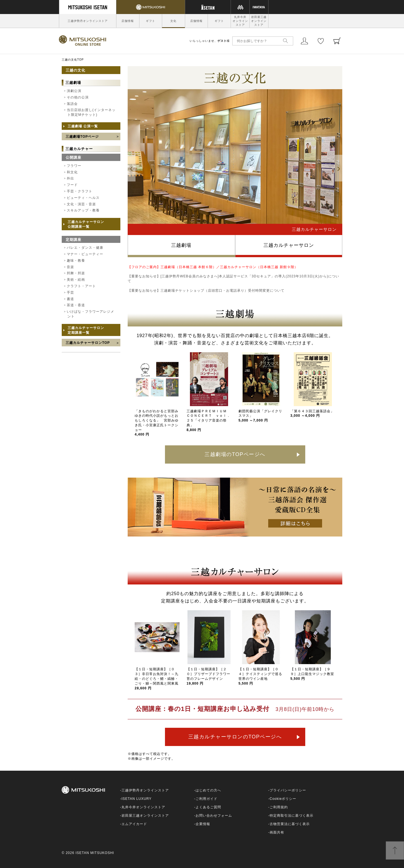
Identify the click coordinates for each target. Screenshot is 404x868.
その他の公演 (78, 97)
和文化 (72, 172)
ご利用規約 (279, 807)
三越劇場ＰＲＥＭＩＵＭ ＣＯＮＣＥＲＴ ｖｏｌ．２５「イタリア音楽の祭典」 (208, 421)
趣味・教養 (76, 261)
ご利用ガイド (206, 799)
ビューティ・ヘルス (83, 198)
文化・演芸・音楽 (81, 204)
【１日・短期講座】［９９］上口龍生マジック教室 (312, 674)
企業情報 (203, 824)
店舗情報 (128, 21)
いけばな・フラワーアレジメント (90, 314)
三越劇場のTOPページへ (235, 454)
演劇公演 (74, 91)
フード (72, 185)
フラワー (74, 166)
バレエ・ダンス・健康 (85, 248)
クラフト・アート (81, 286)
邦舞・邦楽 (76, 273)
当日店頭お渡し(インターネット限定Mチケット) (91, 112)
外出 (70, 178)
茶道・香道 (76, 305)
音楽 (70, 267)
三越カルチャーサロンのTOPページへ (235, 737)
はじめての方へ (208, 790)
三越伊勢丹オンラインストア (88, 21)
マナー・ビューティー (85, 254)
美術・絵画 (76, 280)
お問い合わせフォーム (214, 816)
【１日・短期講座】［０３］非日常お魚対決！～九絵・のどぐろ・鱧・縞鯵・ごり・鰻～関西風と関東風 (157, 679)
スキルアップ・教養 (83, 210)
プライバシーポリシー (288, 790)
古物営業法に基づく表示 (290, 824)
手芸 (70, 293)
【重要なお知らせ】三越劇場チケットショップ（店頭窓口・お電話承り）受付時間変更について (206, 291)
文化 (173, 21)
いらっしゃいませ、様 (210, 41)
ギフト (151, 21)
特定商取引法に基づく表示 (291, 816)
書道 (70, 299)
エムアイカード (134, 824)
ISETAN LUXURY (136, 799)
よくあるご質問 (208, 807)
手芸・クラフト (80, 191)
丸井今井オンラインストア (240, 21)
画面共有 (277, 832)
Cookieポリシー (283, 799)
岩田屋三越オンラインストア (259, 21)
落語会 (72, 104)
